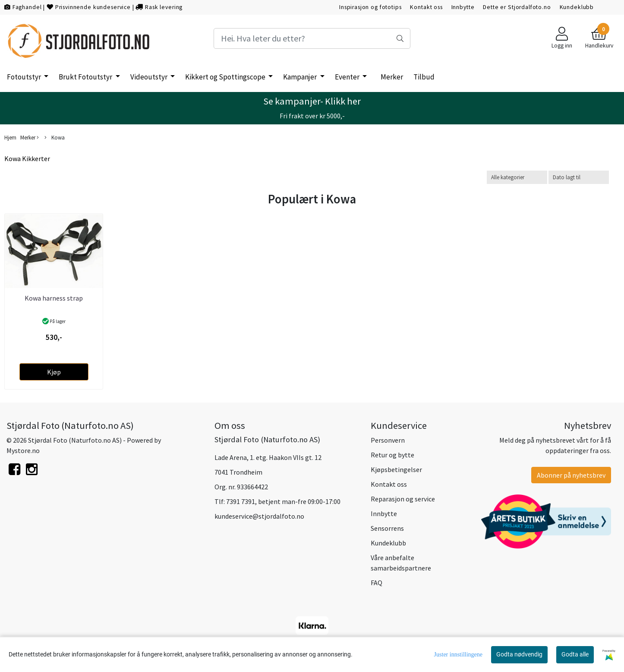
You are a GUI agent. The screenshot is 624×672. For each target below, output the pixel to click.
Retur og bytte (392, 455)
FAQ (377, 583)
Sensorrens (387, 528)
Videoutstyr (150, 77)
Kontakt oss (426, 7)
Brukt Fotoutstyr (86, 77)
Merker (392, 77)
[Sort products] (579, 177)
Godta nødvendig (519, 654)
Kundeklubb (577, 7)
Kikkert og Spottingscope (226, 77)
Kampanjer (301, 77)
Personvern (388, 440)
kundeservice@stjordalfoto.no (259, 516)
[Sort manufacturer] (517, 177)
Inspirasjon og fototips (370, 7)
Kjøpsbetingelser (396, 469)
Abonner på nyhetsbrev (571, 475)
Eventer (348, 77)
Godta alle (575, 654)
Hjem (10, 137)
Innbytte (463, 7)
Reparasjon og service (403, 499)
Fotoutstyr (25, 77)
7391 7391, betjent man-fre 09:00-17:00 (283, 501)
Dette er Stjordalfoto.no (517, 7)
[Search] (312, 38)
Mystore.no (23, 450)
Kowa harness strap (54, 298)
